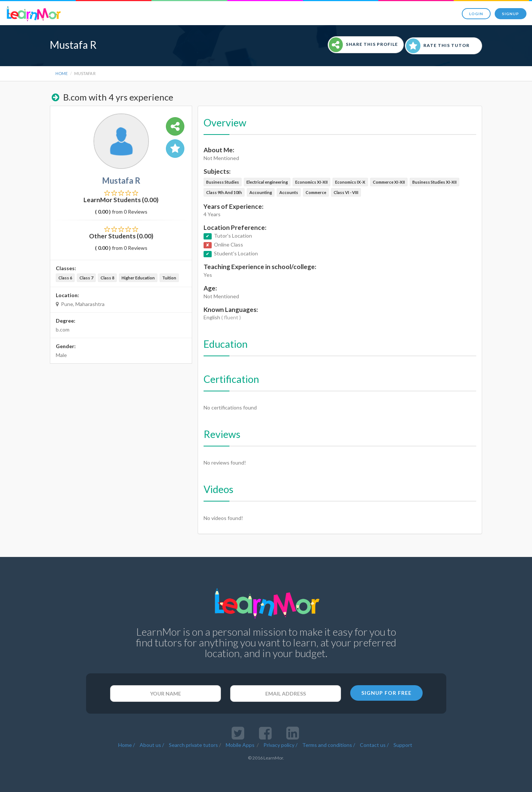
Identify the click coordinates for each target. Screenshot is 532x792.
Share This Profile (363, 45)
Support (403, 745)
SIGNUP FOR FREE (386, 693)
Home (62, 73)
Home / (127, 745)
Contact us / (374, 745)
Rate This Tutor (438, 46)
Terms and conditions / (329, 745)
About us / (152, 745)
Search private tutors (193, 745)
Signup (511, 14)
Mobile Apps (241, 745)
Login (476, 14)
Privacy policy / (280, 745)
